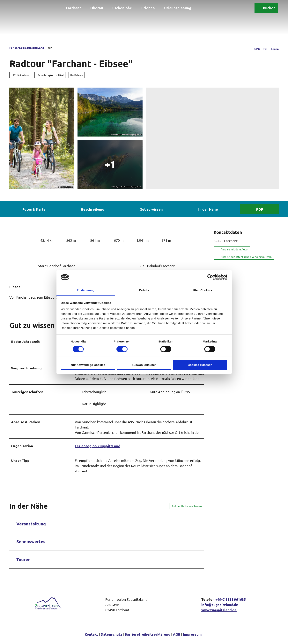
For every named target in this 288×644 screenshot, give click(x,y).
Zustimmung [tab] (86, 290)
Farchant (74, 7)
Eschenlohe (122, 7)
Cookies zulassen (200, 365)
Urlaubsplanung (178, 7)
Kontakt (91, 638)
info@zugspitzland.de (220, 609)
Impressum (192, 638)
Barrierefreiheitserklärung (148, 638)
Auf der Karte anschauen (187, 510)
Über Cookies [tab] (203, 290)
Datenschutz (111, 638)
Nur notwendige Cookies (88, 365)
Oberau (97, 7)
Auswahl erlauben (144, 365)
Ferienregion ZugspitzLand (27, 48)
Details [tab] (144, 290)
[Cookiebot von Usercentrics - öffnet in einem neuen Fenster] (210, 277)
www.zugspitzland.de (219, 614)
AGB (177, 638)
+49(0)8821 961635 (231, 603)
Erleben (148, 7)
